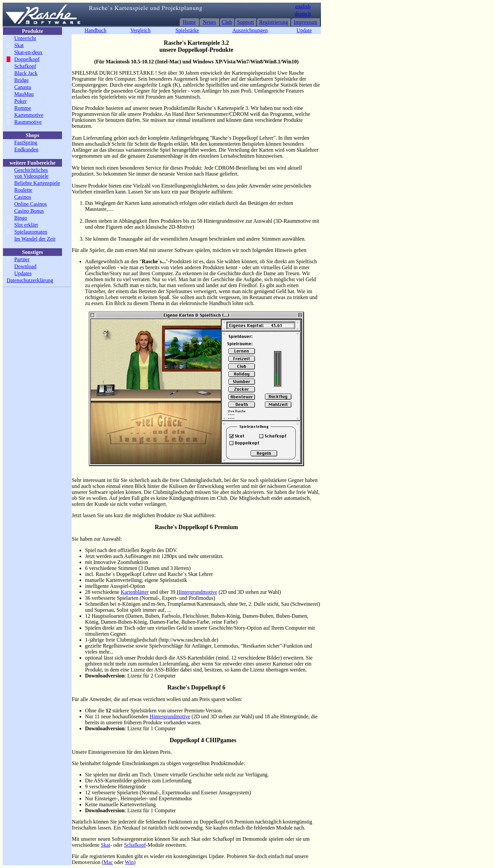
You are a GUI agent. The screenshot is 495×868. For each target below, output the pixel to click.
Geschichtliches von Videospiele (31, 173)
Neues (210, 22)
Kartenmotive (29, 115)
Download (25, 266)
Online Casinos (31, 204)
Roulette (23, 190)
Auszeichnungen (250, 30)
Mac (108, 862)
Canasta (23, 87)
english (303, 6)
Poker (20, 101)
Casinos (23, 197)
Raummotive (28, 122)
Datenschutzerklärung (30, 280)
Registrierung (274, 22)
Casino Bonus (29, 211)
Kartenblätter (135, 592)
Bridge (22, 80)
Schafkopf (25, 66)
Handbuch (95, 30)
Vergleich (140, 30)
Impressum (306, 22)
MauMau (24, 94)
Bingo (21, 218)
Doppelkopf (27, 59)
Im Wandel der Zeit (35, 239)
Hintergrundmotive (197, 592)
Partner (22, 259)
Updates (23, 273)
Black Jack (26, 73)
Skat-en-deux (28, 52)
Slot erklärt (26, 225)
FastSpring (26, 143)
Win (129, 862)
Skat (19, 45)
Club (227, 22)
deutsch (303, 14)
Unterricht (25, 38)
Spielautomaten (31, 232)
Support (246, 22)
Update (304, 30)
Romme (23, 108)
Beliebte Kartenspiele (37, 183)
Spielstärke (187, 30)
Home (189, 22)
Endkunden (26, 150)
